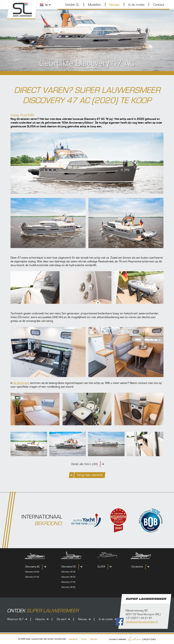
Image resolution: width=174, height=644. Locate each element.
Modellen (94, 5)
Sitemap (94, 639)
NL (47, 5)
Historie (40, 619)
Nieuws (115, 5)
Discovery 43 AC (32, 572)
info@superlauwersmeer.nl (142, 622)
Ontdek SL (72, 5)
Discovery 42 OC (68, 572)
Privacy (84, 639)
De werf (62, 619)
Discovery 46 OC (68, 577)
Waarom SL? (15, 619)
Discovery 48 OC (68, 587)
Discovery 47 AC (32, 577)
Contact (159, 5)
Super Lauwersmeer (22, 10)
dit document (21, 383)
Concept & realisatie (132, 639)
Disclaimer (73, 639)
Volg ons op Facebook (120, 622)
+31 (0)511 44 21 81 (139, 618)
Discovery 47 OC (68, 582)
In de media (136, 5)
